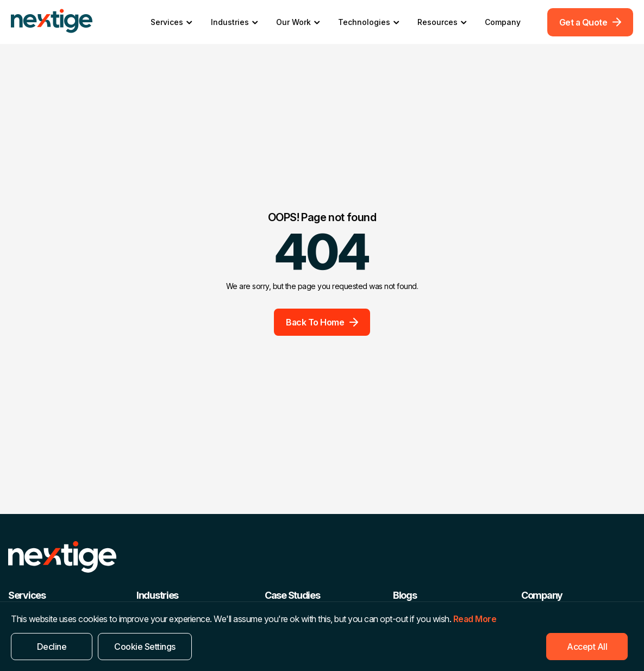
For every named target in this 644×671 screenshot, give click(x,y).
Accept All (587, 647)
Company (503, 22)
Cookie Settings (145, 647)
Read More (475, 619)
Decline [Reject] (52, 647)
